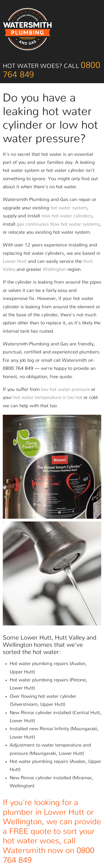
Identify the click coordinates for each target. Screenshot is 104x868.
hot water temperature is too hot (48, 398)
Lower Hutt (15, 261)
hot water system (69, 208)
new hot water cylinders (67, 216)
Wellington (54, 269)
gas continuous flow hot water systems (58, 224)
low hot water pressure (65, 390)
